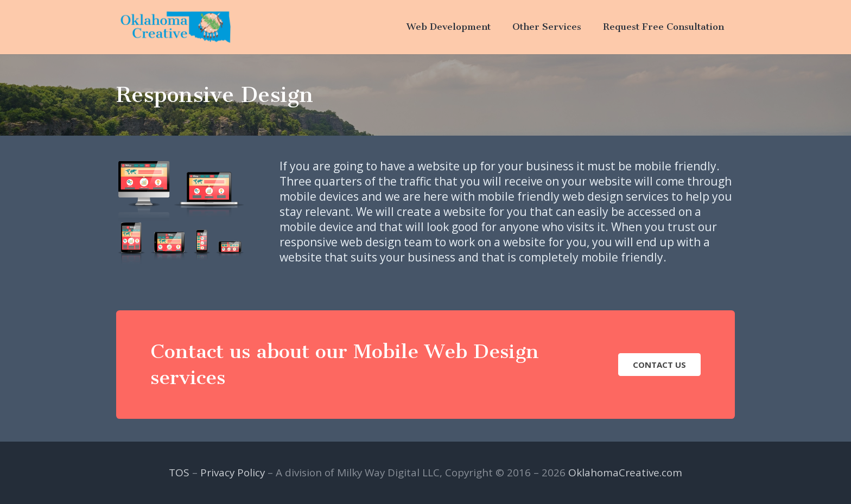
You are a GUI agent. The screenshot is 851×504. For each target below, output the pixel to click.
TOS (179, 473)
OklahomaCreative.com (625, 473)
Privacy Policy (233, 473)
